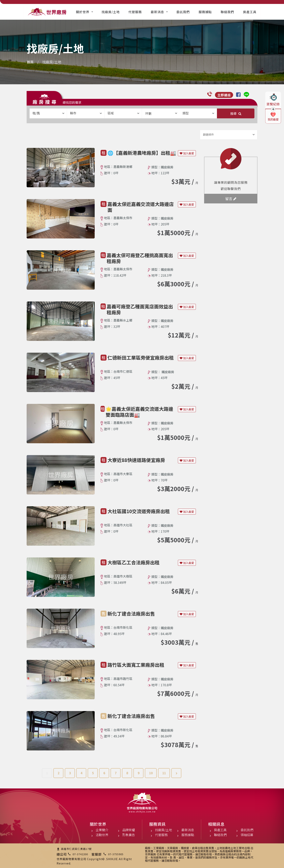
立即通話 (224, 95)
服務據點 (205, 12)
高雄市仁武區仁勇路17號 (76, 849)
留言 (231, 198)
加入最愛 (187, 153)
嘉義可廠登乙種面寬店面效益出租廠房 (140, 309)
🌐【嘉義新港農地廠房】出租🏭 (142, 153)
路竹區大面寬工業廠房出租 (136, 665)
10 (151, 773)
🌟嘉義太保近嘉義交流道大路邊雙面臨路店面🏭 (139, 412)
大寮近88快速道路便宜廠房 (136, 460)
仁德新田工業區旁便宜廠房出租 (141, 357)
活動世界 (102, 835)
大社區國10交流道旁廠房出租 (139, 511)
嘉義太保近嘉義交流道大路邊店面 (141, 207)
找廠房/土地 (111, 12)
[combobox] (48, 113)
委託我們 (183, 12)
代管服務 (135, 12)
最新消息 (157, 12)
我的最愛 (273, 119)
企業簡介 (102, 830)
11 (164, 773)
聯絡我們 (227, 12)
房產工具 (250, 12)
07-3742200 (80, 854)
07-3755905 (116, 854)
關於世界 (83, 12)
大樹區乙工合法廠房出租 (134, 562)
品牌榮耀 (129, 830)
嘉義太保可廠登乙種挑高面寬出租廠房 (140, 258)
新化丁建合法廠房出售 (131, 613)
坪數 (161, 113)
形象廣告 (129, 835)
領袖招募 (247, 835)
